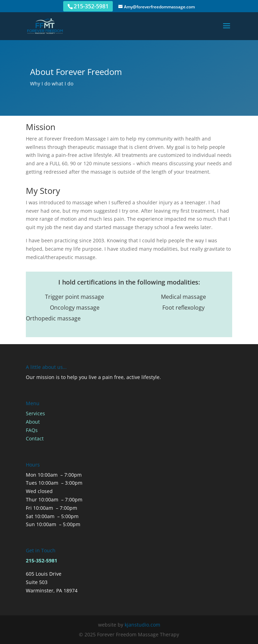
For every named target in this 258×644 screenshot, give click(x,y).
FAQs (32, 430)
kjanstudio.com (142, 625)
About (33, 422)
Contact (35, 438)
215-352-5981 (91, 6)
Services (35, 413)
